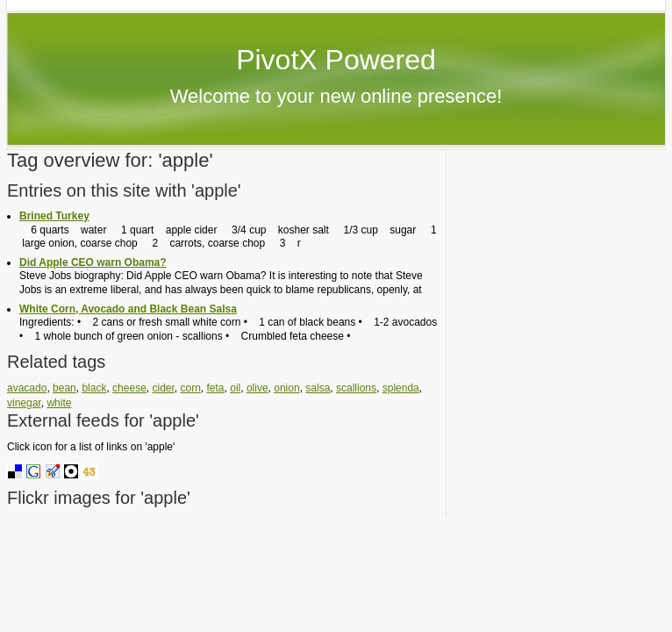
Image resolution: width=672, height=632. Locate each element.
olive (257, 388)
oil (235, 388)
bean (64, 388)
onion (286, 388)
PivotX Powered (336, 60)
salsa (318, 388)
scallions (356, 388)
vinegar (24, 403)
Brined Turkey (54, 216)
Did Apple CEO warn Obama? (93, 262)
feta (216, 388)
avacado (27, 388)
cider (163, 388)
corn (191, 388)
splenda (401, 388)
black (94, 388)
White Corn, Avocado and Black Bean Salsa (128, 309)
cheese (129, 388)
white (59, 403)
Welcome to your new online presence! (336, 96)
